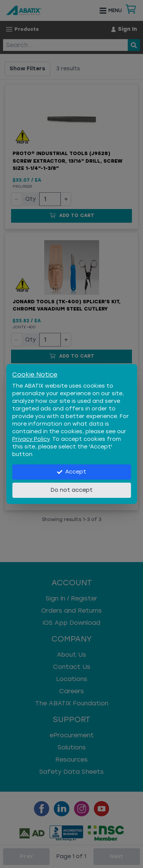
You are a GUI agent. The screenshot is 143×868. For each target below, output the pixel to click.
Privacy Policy (31, 439)
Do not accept (72, 490)
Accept (71, 472)
